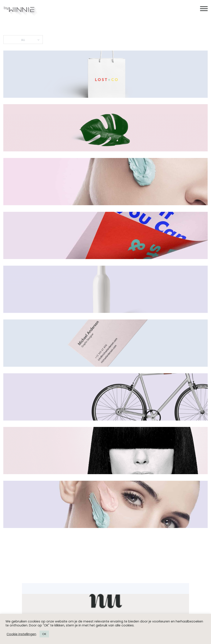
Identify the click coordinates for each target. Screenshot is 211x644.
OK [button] (44, 634)
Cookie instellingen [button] (21, 634)
